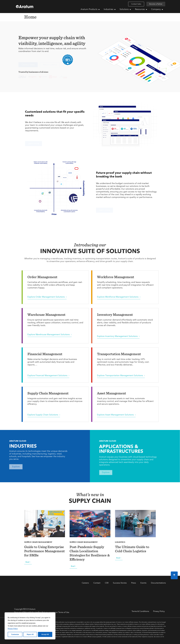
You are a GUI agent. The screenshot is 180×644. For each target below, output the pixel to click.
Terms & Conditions (140, 611)
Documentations (158, 583)
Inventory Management (115, 314)
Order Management (42, 277)
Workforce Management (116, 277)
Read (28, 562)
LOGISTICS (120, 542)
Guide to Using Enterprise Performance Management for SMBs (44, 551)
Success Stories (120, 583)
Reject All (30, 634)
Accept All (45, 634)
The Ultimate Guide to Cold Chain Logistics (132, 549)
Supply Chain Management (48, 393)
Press (134, 583)
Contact (97, 583)
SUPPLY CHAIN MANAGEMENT (38, 542)
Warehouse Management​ (46, 314)
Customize (15, 634)
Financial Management (45, 354)
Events (143, 583)
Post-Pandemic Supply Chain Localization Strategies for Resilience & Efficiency (90, 553)
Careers (85, 583)
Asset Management (112, 393)
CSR (107, 583)
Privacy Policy (13, 629)
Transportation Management (119, 354)
